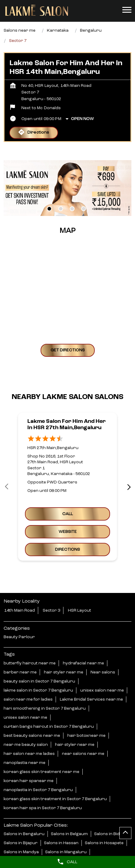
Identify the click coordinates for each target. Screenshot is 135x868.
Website (68, 532)
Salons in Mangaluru (66, 852)
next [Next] (128, 487)
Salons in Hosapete (104, 843)
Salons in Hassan (61, 843)
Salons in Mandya (21, 852)
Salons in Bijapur (21, 843)
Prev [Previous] (7, 487)
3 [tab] (72, 209)
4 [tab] (84, 209)
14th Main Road (20, 610)
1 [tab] (49, 209)
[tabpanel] (67, 188)
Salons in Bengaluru (24, 834)
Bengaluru (91, 30)
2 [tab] (61, 209)
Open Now (82, 119)
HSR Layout (80, 610)
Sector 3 (51, 610)
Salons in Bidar (109, 834)
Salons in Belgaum (69, 834)
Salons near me (20, 30)
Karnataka (58, 30)
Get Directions (68, 350)
